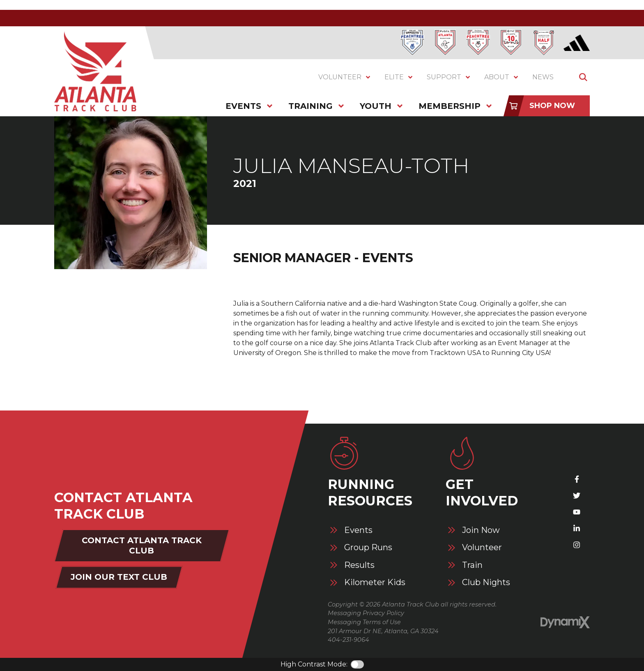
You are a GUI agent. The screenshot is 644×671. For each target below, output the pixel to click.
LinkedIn (577, 528)
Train (472, 565)
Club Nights (486, 582)
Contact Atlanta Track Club (142, 545)
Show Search (583, 77)
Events (358, 530)
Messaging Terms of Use (364, 622)
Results (359, 565)
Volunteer (482, 548)
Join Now (481, 530)
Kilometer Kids (375, 582)
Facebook (577, 479)
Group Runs (368, 548)
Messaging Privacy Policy (366, 613)
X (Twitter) (577, 496)
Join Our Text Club (119, 577)
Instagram (577, 545)
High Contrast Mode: (314, 664)
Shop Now (552, 106)
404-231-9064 (348, 640)
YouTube (577, 512)
